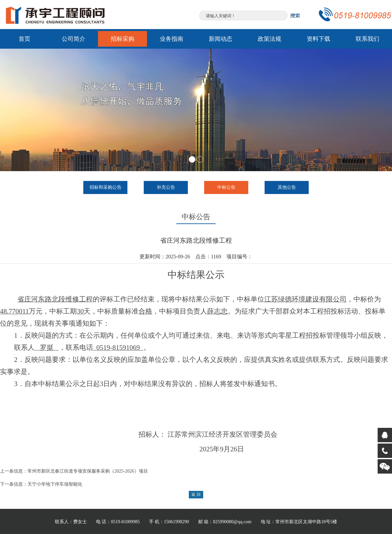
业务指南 (171, 39)
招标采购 (122, 39)
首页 (24, 39)
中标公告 (226, 187)
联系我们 (367, 39)
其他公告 (287, 187)
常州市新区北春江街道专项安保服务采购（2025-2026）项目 (88, 471)
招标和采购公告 (106, 187)
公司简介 (73, 39)
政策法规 (269, 39)
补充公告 (166, 187)
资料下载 (318, 39)
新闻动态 (220, 39)
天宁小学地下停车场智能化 (55, 484)
